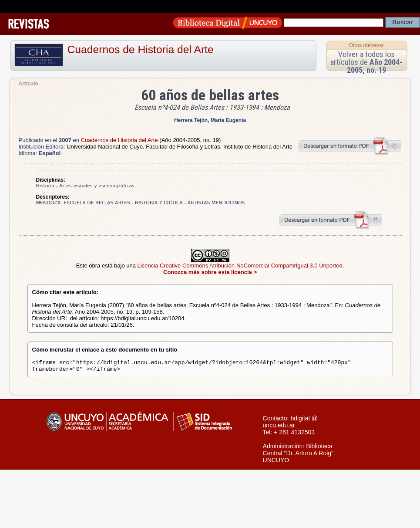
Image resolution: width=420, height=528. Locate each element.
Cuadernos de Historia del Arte (141, 49)
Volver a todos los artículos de (366, 62)
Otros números (366, 45)
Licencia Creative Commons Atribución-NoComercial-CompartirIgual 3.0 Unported (240, 266)
